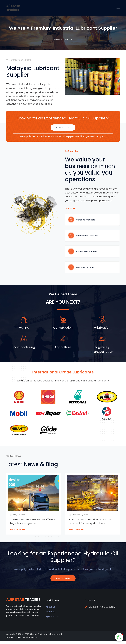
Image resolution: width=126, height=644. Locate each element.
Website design (13, 637)
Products (50, 612)
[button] (119, 637)
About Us (50, 607)
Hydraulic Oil (52, 616)
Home (57, 40)
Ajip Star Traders (13, 8)
